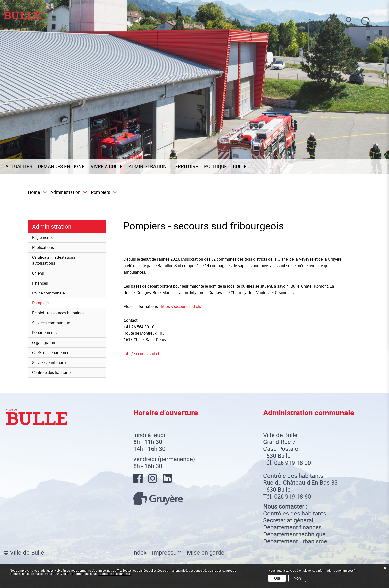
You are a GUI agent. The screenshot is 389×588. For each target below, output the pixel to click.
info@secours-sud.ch (142, 354)
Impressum (167, 552)
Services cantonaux (49, 363)
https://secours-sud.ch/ (184, 306)
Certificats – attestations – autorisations (55, 260)
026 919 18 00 (292, 463)
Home (34, 192)
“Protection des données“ (114, 574)
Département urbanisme (295, 541)
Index (139, 552)
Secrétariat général (288, 520)
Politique (215, 166)
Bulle (240, 166)
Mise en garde (206, 552)
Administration (148, 166)
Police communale (48, 293)
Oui (277, 578)
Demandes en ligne (61, 166)
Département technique (294, 534)
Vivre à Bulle (107, 166)
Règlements (42, 237)
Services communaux (51, 323)
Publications (43, 247)
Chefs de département (51, 353)
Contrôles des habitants (295, 513)
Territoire (185, 166)
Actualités (19, 166)
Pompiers (52, 303)
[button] (67, 192)
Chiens (38, 273)
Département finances (292, 527)
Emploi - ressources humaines (58, 313)
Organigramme (45, 343)
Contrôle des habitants (52, 372)
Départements (44, 333)
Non (297, 578)
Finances (40, 283)
